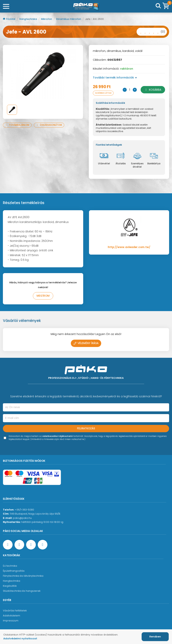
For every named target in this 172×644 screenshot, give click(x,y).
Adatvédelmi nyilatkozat (20, 639)
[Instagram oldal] (31, 545)
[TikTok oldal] (43, 545)
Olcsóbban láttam (103, 93)
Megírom (43, 296)
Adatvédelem (12, 616)
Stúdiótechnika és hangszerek (22, 591)
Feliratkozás (86, 428)
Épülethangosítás (14, 571)
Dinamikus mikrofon (69, 19)
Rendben (155, 637)
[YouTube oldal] (19, 545)
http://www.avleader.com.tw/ (129, 247)
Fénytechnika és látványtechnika (23, 576)
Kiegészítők (10, 586)
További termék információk (115, 78)
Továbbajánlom (17, 125)
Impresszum (11, 621)
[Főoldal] (86, 6)
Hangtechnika (28, 19)
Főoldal (9, 19)
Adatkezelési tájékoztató (58, 436)
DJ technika (10, 566)
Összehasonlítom (49, 125)
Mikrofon (47, 19)
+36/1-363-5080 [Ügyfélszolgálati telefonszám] (24, 510)
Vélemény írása (86, 343)
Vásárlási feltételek (15, 611)
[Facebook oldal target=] (8, 545)
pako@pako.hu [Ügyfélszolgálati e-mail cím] (22, 518)
